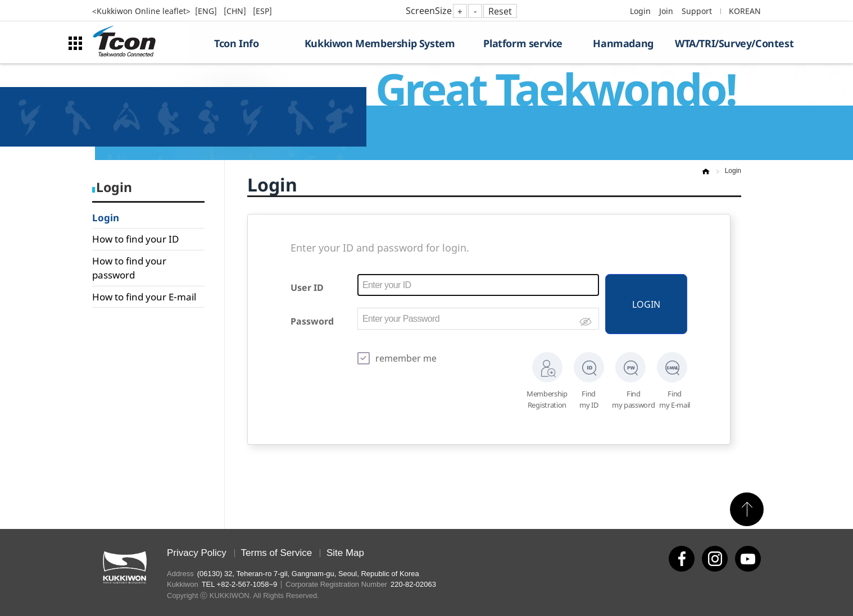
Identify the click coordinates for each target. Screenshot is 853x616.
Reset (500, 11)
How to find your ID (135, 239)
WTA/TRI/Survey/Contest (718, 43)
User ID (307, 288)
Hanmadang (623, 43)
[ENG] (207, 11)
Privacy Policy (197, 553)
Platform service (523, 43)
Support (697, 11)
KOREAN (745, 11)
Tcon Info (236, 43)
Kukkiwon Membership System (380, 43)
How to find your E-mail (144, 297)
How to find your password (129, 268)
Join (666, 11)
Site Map (345, 553)
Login (640, 11)
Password (312, 321)
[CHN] (236, 11)
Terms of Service (277, 553)
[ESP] (262, 11)
